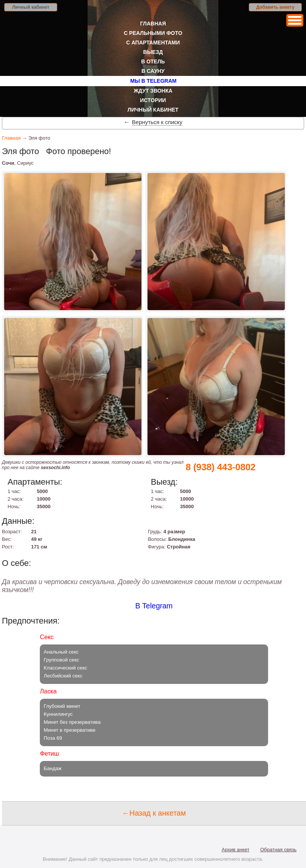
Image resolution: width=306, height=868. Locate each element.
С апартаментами (153, 43)
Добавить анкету (275, 7)
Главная (153, 24)
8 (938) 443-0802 (221, 467)
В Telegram (154, 606)
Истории (153, 100)
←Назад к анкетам (154, 813)
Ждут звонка (153, 91)
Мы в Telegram (154, 81)
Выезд (153, 52)
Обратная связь (278, 850)
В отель (153, 61)
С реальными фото (153, 33)
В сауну (153, 71)
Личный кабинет (31, 7)
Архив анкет (236, 850)
